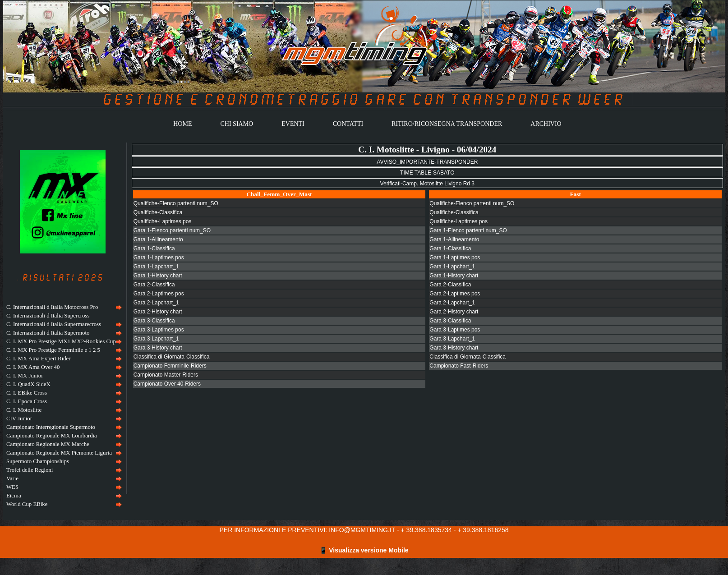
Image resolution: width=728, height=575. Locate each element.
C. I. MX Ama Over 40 (33, 367)
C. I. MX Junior (25, 376)
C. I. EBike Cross (27, 393)
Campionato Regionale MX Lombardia (52, 436)
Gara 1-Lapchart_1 (156, 267)
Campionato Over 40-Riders (167, 384)
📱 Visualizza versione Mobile (364, 550)
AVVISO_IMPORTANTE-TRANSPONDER (427, 162)
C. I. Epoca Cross (27, 401)
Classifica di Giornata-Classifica (172, 357)
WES (12, 487)
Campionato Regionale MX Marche (48, 444)
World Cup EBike (27, 504)
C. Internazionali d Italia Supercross (48, 316)
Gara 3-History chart (158, 348)
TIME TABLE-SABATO (427, 173)
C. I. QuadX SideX (28, 384)
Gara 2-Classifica (154, 285)
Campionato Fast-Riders (459, 366)
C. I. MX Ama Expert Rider (39, 359)
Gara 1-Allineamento (158, 239)
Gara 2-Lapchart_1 (156, 303)
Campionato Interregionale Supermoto (51, 427)
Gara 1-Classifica (154, 248)
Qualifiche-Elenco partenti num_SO (176, 203)
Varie (12, 478)
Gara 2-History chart (158, 312)
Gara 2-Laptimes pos (159, 294)
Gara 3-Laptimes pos (159, 330)
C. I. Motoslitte (24, 410)
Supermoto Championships (38, 461)
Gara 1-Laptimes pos (159, 258)
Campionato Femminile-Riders (170, 366)
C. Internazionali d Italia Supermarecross (54, 324)
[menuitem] (63, 307)
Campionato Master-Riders (166, 375)
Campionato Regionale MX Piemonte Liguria (59, 453)
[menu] (63, 406)
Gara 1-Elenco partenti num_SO (172, 230)
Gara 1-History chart (158, 276)
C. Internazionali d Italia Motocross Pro (52, 307)
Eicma (14, 496)
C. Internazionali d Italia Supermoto (48, 333)
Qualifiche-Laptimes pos (163, 221)
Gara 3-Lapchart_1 (156, 339)
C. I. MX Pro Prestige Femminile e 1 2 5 (53, 350)
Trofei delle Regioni (30, 470)
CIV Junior (19, 419)
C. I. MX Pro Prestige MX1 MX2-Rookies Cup (61, 341)
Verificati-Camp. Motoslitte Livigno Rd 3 (427, 184)
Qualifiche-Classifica (158, 212)
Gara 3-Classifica (154, 321)
